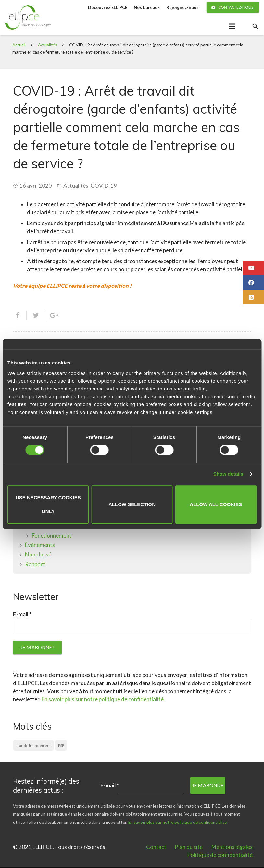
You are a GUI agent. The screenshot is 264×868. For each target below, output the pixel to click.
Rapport (35, 565)
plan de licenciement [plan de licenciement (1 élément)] (33, 746)
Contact (156, 848)
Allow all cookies (216, 504)
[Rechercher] (255, 27)
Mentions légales (232, 848)
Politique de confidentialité (220, 856)
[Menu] (232, 27)
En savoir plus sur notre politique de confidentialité (103, 700)
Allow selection (132, 504)
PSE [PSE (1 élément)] (61, 746)
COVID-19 (104, 187)
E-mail (22, 615)
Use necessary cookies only (48, 504)
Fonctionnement (52, 536)
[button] (253, 268)
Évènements (40, 546)
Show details (228, 474)
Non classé (38, 555)
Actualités (48, 46)
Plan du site (189, 848)
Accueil (20, 46)
